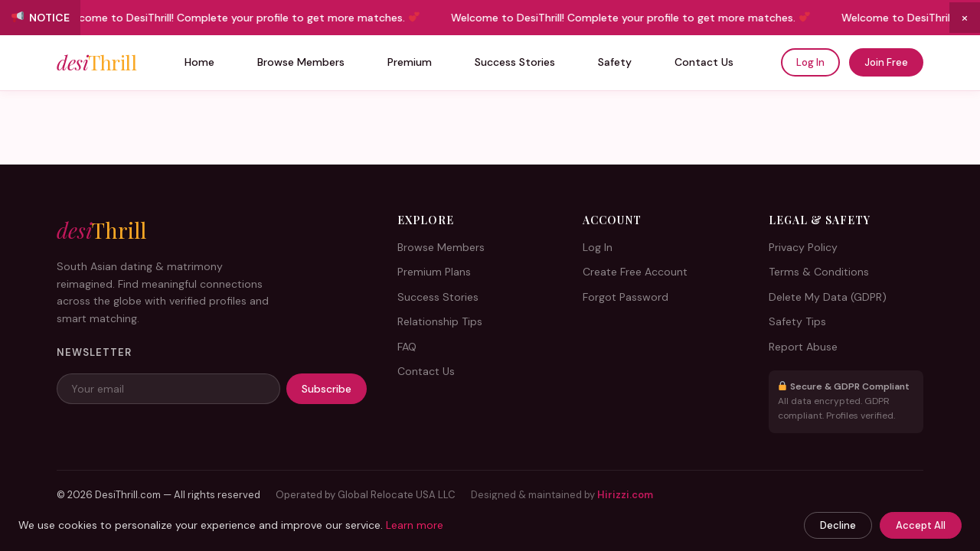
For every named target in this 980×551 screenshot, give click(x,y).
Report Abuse (803, 347)
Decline (838, 525)
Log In (810, 62)
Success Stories (515, 62)
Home (199, 62)
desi (96, 63)
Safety (615, 62)
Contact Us (704, 62)
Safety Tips (797, 321)
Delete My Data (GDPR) (828, 297)
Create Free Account (635, 272)
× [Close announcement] (965, 18)
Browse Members (301, 62)
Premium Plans (434, 272)
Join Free (886, 62)
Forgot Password (626, 297)
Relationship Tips (440, 321)
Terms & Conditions (819, 272)
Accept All (921, 525)
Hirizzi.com (625, 495)
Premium (410, 62)
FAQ (407, 347)
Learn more (415, 525)
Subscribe (327, 389)
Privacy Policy (803, 247)
